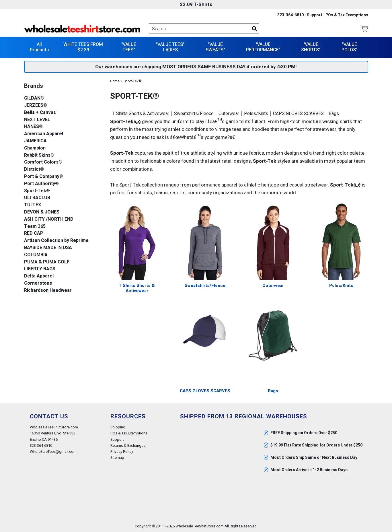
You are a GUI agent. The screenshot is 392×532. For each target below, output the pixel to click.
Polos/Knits (256, 114)
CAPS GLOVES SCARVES (298, 114)
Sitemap (117, 458)
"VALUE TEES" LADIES (170, 47)
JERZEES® (36, 105)
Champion (35, 148)
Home (115, 81)
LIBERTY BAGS (40, 269)
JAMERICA (35, 141)
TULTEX (33, 205)
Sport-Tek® (37, 191)
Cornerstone (38, 283)
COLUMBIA (36, 255)
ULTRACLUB (37, 198)
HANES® (33, 127)
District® (34, 169)
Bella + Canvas (40, 113)
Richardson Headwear (48, 291)
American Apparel (44, 134)
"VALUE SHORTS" (311, 47)
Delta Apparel (39, 276)
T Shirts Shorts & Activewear (141, 114)
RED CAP (34, 233)
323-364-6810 (290, 15)
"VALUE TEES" (129, 47)
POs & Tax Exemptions (347, 15)
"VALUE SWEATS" (215, 47)
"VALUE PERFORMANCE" (263, 47)
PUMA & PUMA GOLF (47, 262)
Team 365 (35, 227)
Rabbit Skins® (39, 155)
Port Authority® (41, 184)
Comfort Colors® (43, 162)
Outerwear (229, 114)
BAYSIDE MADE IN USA (48, 248)
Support (315, 15)
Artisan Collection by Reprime (56, 241)
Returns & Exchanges (128, 445)
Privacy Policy (122, 452)
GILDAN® (34, 98)
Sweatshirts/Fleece (194, 114)
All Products (39, 47)
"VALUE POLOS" (349, 47)
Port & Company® (44, 177)
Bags (334, 114)
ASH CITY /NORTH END (49, 219)
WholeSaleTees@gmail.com (53, 452)
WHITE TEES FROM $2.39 (83, 47)
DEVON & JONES (42, 212)
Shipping (118, 427)
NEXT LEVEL (37, 120)
